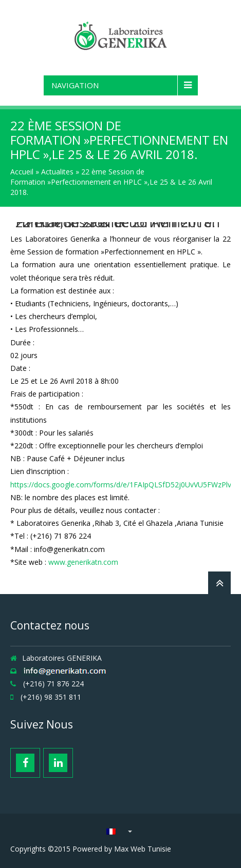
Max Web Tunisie (143, 849)
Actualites (57, 172)
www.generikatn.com (83, 562)
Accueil (22, 172)
